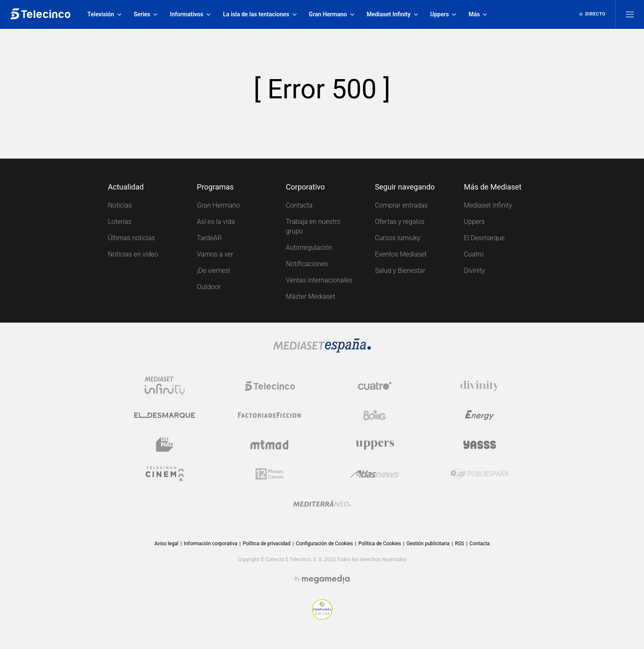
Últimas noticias (132, 238)
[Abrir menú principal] (630, 14)
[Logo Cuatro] (375, 386)
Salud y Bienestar (400, 271)
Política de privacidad (266, 544)
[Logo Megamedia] (326, 579)
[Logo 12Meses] (270, 474)
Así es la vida (216, 222)
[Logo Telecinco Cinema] (165, 474)
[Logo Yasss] (480, 444)
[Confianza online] (322, 609)
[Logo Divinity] (480, 386)
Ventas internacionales (319, 280)
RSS (460, 544)
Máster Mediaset (311, 296)
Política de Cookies (380, 544)
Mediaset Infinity (488, 205)
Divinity (474, 271)
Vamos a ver (215, 254)
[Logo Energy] (480, 415)
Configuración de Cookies (325, 544)
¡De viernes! (214, 271)
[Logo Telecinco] (270, 386)
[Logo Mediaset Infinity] (165, 386)
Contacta (299, 205)
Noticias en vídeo (133, 254)
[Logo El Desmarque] (165, 415)
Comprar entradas (401, 205)
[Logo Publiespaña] (480, 474)
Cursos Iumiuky (397, 238)
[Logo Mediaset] (322, 346)
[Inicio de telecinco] (40, 14)
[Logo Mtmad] (270, 444)
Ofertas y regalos (400, 222)
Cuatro (474, 254)
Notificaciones (307, 264)
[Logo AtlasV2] (374, 474)
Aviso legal (166, 544)
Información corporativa (211, 544)
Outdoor (209, 287)
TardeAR (210, 238)
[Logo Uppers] (375, 444)
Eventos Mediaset (401, 254)
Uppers (474, 222)
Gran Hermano (218, 205)
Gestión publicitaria (428, 544)
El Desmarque (484, 238)
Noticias (120, 205)
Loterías (120, 222)
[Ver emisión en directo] (592, 14)
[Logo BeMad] (165, 444)
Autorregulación (309, 248)
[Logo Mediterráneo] (322, 503)
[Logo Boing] (375, 415)
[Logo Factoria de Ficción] (270, 415)
